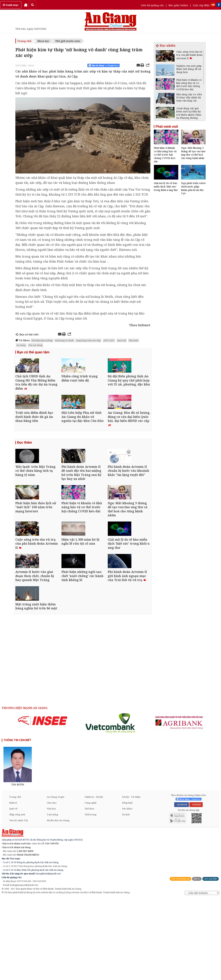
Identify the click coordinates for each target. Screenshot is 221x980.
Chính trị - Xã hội (94, 878)
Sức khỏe (127, 890)
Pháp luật (127, 884)
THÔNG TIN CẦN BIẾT (17, 822)
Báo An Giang (35, 345)
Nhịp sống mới (17, 896)
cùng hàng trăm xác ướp (88, 340)
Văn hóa (51, 890)
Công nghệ (90, 884)
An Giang (21, 345)
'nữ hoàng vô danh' (64, 340)
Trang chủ (24, 41)
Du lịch (126, 896)
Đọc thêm (25, 466)
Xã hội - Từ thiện (131, 878)
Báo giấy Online (178, 5)
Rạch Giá (122, 340)
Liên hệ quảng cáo (152, 5)
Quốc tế (13, 890)
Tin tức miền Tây (19, 902)
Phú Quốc (134, 340)
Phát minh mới (167, 127)
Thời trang (90, 896)
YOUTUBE (196, 886)
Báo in (197, 960)
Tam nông (52, 896)
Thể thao (89, 890)
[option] (43, 802)
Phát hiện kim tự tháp (42, 340)
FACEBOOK (182, 886)
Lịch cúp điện (201, 5)
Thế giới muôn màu (68, 41)
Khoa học (43, 41)
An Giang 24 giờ (56, 878)
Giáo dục (52, 884)
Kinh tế (13, 884)
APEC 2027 (109, 340)
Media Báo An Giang (58, 902)
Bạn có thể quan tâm (33, 353)
